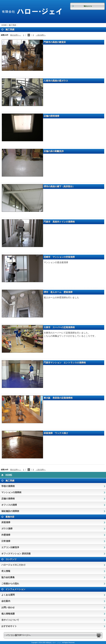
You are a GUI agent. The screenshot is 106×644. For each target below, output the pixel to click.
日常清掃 (6, 541)
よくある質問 (8, 595)
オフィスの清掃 (9, 505)
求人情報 (6, 571)
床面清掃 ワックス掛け (56, 433)
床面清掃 (6, 522)
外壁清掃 (6, 535)
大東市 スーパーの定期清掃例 (59, 327)
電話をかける (88, 6)
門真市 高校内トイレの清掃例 (59, 222)
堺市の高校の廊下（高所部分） (59, 186)
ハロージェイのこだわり (14, 565)
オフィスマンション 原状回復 (16, 554)
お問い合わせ (8, 607)
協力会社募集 (8, 577)
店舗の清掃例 (8, 499)
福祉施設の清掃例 (10, 511)
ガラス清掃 (7, 529)
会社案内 (6, 601)
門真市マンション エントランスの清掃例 (65, 363)
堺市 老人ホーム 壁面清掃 (58, 292)
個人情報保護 (8, 614)
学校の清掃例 (8, 486)
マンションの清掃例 (11, 492)
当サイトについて (10, 620)
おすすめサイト (9, 626)
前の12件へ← (16, 35)
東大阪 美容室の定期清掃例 (58, 398)
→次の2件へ (41, 35)
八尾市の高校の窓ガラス (56, 81)
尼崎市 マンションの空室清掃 (59, 257)
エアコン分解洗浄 (10, 547)
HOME (4, 25)
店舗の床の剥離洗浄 (54, 151)
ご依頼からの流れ (10, 584)
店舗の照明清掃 (51, 116)
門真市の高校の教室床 (55, 42)
